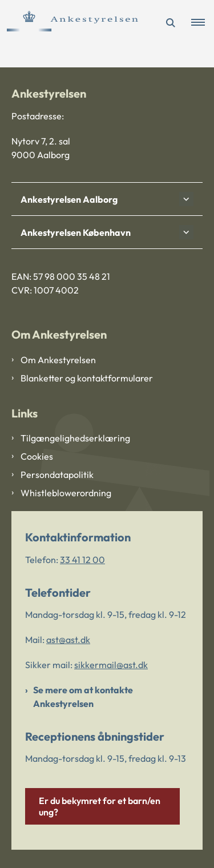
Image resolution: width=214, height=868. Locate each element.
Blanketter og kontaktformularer (87, 378)
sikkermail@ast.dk (111, 665)
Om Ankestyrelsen (58, 360)
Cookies (37, 456)
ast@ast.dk (68, 640)
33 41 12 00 (82, 560)
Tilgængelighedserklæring (75, 438)
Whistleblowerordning (66, 493)
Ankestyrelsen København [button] (76, 232)
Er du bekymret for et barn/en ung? (100, 806)
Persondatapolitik (57, 475)
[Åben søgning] (171, 23)
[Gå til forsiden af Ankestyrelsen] (69, 23)
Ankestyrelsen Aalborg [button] (69, 199)
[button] (203, 23)
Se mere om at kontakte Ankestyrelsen (83, 697)
